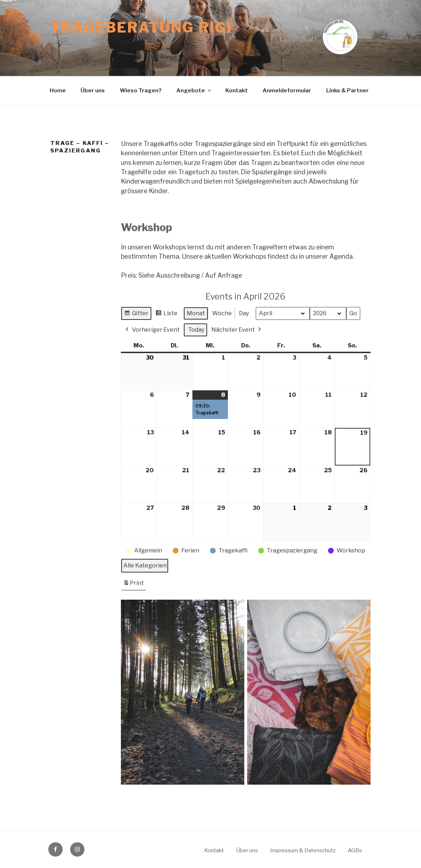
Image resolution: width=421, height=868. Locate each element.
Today (196, 330)
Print (133, 584)
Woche (222, 313)
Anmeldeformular (287, 90)
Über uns (93, 90)
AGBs (355, 850)
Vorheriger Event (152, 330)
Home (58, 90)
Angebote (194, 90)
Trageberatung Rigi (141, 28)
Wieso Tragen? (141, 90)
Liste (168, 314)
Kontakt (237, 90)
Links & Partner (347, 90)
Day (244, 313)
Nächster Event (237, 330)
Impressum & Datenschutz (303, 850)
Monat (196, 313)
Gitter (138, 314)
